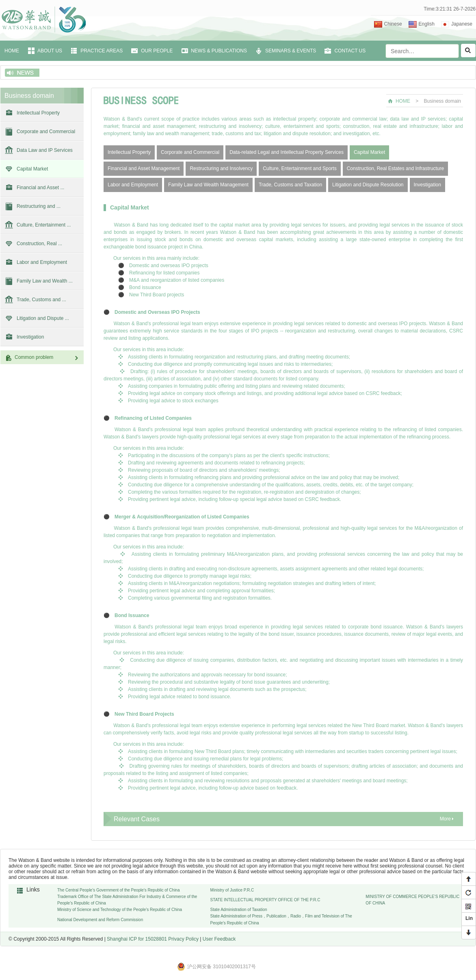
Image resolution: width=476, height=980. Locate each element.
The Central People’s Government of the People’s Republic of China (118, 890)
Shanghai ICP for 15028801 (137, 939)
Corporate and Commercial (46, 132)
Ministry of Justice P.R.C (232, 890)
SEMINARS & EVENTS (291, 51)
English (427, 24)
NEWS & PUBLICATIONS (219, 51)
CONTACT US (350, 51)
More (445, 819)
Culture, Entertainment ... (44, 225)
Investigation (30, 337)
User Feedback (219, 939)
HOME (12, 51)
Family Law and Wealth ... (45, 281)
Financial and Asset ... (40, 188)
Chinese (393, 24)
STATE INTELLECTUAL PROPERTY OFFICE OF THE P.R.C (265, 900)
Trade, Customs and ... (41, 300)
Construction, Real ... (39, 244)
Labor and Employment (42, 262)
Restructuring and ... (39, 206)
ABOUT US (50, 51)
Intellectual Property (38, 113)
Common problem (47, 357)
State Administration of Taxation (239, 910)
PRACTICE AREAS (102, 51)
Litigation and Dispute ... (43, 318)
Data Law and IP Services (45, 150)
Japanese (462, 24)
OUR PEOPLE (157, 51)
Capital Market (32, 169)
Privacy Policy (183, 939)
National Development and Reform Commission (100, 920)
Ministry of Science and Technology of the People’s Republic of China (120, 910)
